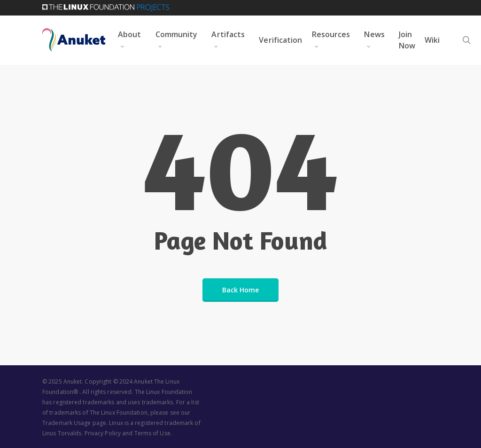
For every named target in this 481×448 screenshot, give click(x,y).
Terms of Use (152, 433)
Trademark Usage (67, 423)
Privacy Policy (103, 433)
